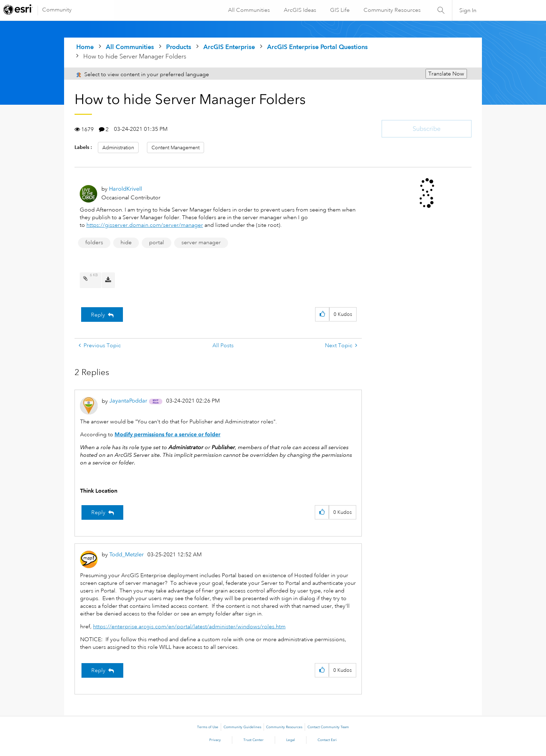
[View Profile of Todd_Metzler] (127, 554)
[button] (322, 314)
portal (157, 242)
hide (126, 242)
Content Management (175, 148)
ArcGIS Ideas (299, 10)
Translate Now (446, 74)
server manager (201, 242)
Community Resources (391, 10)
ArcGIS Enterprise (229, 47)
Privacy (215, 740)
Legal (291, 740)
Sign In (468, 10)
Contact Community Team (328, 727)
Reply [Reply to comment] (98, 512)
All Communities (248, 10)
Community (57, 10)
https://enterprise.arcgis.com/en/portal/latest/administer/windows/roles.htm (189, 627)
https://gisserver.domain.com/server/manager (145, 225)
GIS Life (339, 10)
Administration (118, 148)
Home (85, 47)
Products (179, 47)
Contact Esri (327, 740)
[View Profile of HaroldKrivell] (126, 189)
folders (94, 242)
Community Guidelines (242, 727)
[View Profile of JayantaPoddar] (128, 401)
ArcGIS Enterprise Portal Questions (317, 47)
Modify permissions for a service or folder (167, 434)
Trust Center (253, 740)
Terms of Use (208, 727)
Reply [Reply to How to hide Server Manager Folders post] (98, 315)
